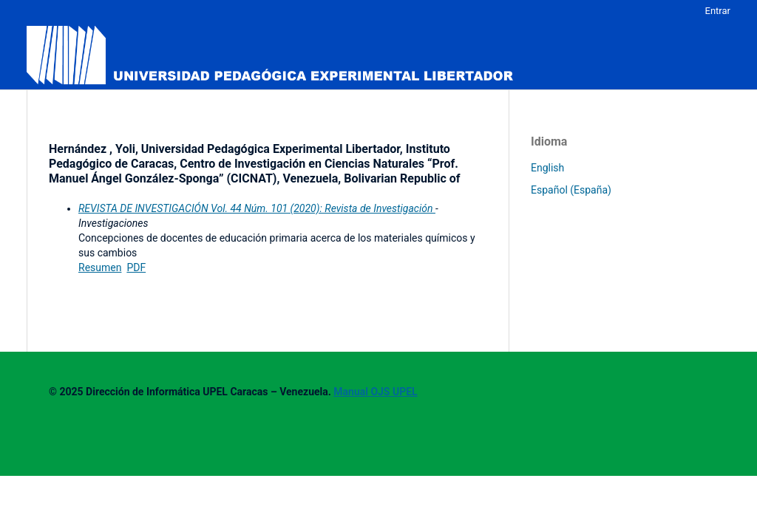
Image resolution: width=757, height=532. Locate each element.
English (547, 168)
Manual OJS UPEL (375, 392)
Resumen (100, 267)
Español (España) (571, 190)
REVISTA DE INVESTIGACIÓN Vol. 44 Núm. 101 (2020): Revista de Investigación (257, 208)
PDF (136, 267)
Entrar (718, 11)
